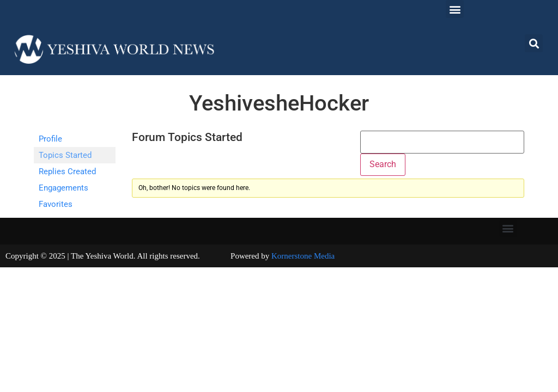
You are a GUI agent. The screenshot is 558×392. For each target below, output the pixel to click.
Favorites (56, 204)
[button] (455, 9)
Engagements (63, 188)
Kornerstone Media (303, 256)
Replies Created (67, 171)
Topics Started (65, 155)
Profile (50, 139)
